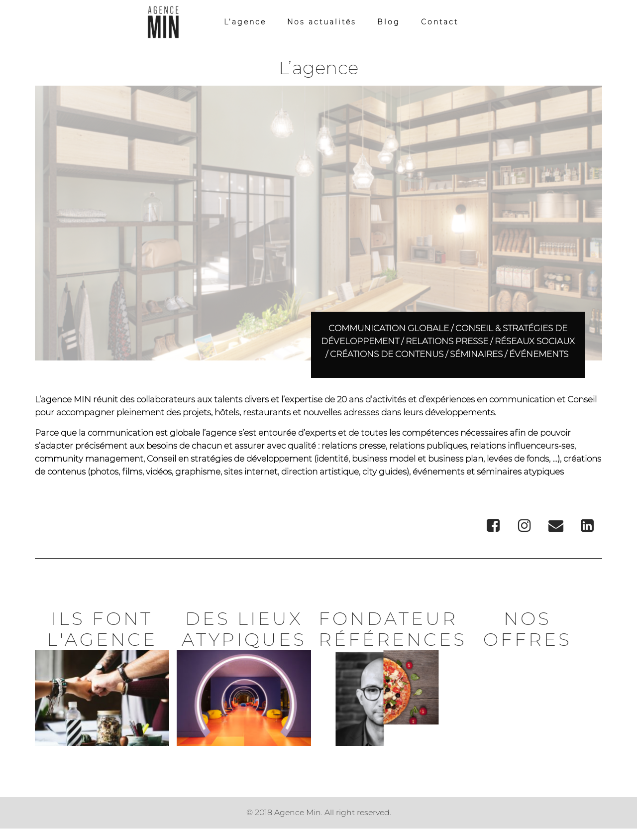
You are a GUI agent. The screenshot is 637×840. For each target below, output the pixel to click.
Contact (440, 23)
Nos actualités (322, 23)
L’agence (245, 23)
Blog (389, 23)
